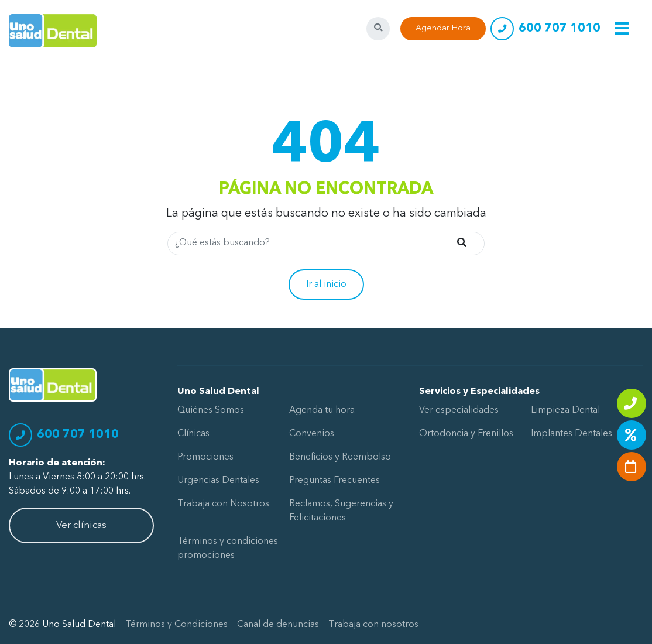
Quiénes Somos (211, 410)
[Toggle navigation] (622, 28)
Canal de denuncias (278, 625)
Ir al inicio (326, 285)
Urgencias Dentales (218, 481)
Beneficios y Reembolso (340, 457)
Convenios (312, 434)
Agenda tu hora (322, 410)
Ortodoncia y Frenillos (466, 434)
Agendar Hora (443, 28)
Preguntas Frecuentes (334, 481)
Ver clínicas (81, 525)
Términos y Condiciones (176, 625)
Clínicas (193, 434)
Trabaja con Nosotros (223, 504)
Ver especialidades (459, 410)
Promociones (205, 457)
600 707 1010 (560, 29)
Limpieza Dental (565, 410)
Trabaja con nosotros (373, 625)
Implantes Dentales (572, 434)
